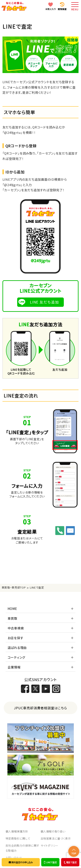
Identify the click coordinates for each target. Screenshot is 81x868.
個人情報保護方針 (17, 831)
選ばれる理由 (17, 648)
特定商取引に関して (18, 838)
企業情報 (14, 667)
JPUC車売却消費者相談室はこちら (40, 708)
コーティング (17, 657)
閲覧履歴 (62, 9)
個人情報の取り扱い (53, 831)
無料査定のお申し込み (21, 862)
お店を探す (16, 638)
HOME (12, 609)
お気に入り (51, 9)
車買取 (13, 618)
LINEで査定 (50, 862)
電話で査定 (70, 862)
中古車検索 (16, 628)
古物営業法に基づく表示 (56, 838)
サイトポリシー (50, 845)
